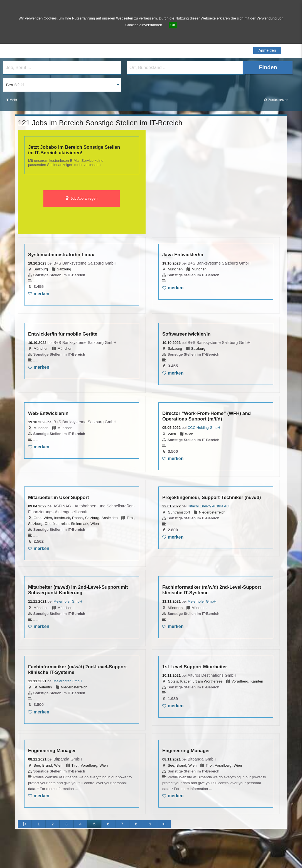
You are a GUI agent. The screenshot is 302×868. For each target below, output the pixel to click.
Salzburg (41, 269)
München (175, 269)
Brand (47, 765)
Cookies (50, 18)
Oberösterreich (57, 524)
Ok (173, 25)
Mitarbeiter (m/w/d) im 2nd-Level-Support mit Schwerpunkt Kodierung (78, 590)
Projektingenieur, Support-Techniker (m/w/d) (212, 497)
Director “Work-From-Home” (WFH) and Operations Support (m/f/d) (207, 416)
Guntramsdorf (179, 512)
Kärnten (257, 681)
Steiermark (79, 524)
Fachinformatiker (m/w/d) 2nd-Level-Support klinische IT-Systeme (212, 590)
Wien (172, 434)
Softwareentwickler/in (186, 334)
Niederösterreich (212, 512)
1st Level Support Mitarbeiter (195, 667)
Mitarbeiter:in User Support (59, 497)
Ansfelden (110, 518)
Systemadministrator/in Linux (61, 255)
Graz (38, 518)
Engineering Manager (52, 751)
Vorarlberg (240, 681)
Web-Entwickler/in (48, 413)
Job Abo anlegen (82, 198)
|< (25, 824)
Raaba (77, 518)
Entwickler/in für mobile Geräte (63, 334)
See (37, 765)
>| (164, 824)
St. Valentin (43, 687)
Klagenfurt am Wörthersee (202, 681)
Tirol (130, 518)
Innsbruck (62, 518)
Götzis (173, 681)
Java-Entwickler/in (183, 255)
